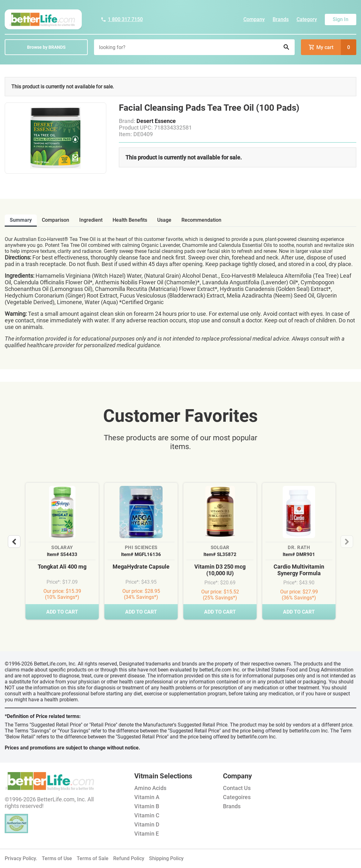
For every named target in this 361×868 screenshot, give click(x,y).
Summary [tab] (21, 220)
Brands (281, 19)
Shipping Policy (166, 858)
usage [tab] (164, 220)
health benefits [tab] (130, 220)
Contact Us (237, 788)
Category (307, 19)
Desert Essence (156, 121)
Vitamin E (147, 834)
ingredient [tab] (91, 220)
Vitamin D (147, 824)
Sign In (341, 19)
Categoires (237, 797)
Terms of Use (57, 858)
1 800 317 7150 (122, 19)
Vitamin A (147, 797)
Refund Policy (129, 858)
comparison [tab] (56, 220)
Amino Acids (150, 788)
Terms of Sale (93, 858)
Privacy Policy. (21, 858)
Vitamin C (147, 815)
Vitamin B (147, 806)
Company (254, 19)
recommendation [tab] (201, 220)
